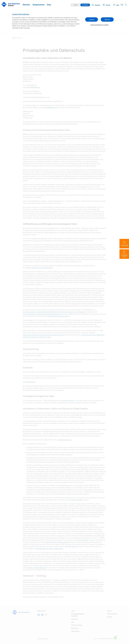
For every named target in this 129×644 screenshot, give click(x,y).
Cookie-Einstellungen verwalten (99, 25)
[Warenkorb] (122, 5)
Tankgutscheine (38, 5)
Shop (49, 5)
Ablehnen (107, 20)
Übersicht (26, 5)
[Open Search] (126, 5)
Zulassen (92, 20)
